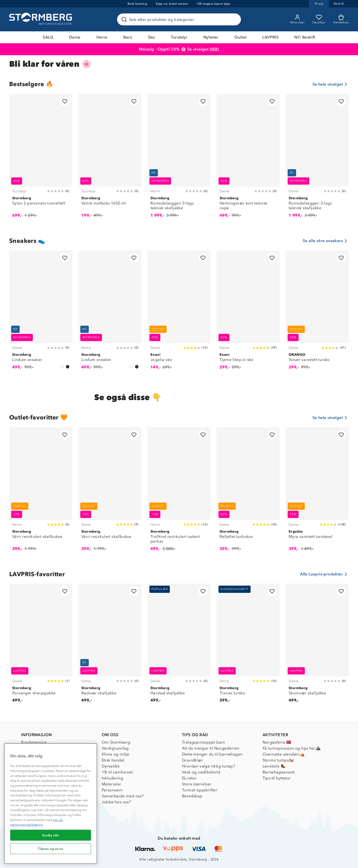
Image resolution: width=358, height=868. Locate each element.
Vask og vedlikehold (201, 772)
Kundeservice (34, 742)
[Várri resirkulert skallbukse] (41, 492)
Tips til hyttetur (277, 778)
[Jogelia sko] (179, 313)
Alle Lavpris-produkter (324, 574)
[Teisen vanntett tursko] (317, 313)
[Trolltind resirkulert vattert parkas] (179, 492)
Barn (128, 37)
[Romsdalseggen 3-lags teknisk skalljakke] (179, 158)
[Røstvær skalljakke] (110, 646)
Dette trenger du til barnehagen (212, 754)
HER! (214, 49)
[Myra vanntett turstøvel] (317, 492)
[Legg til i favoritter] (65, 101)
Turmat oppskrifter (200, 790)
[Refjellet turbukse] (248, 492)
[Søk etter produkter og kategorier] (180, 19)
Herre (102, 37)
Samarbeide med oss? (123, 796)
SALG (48, 37)
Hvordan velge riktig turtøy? (209, 766)
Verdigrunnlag (115, 748)
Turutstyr (179, 37)
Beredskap (192, 796)
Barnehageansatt (279, 772)
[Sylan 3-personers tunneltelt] (41, 158)
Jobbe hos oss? (116, 802)
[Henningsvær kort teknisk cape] (248, 158)
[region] (51, 804)
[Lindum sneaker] (41, 313)
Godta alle (51, 835)
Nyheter (211, 37)
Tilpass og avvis (51, 849)
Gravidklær (193, 760)
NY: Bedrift (305, 37)
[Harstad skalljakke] (179, 646)
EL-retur (189, 778)
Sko (151, 37)
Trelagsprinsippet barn (204, 742)
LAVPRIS (270, 37)
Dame (75, 37)
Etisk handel (113, 760)
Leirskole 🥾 (274, 766)
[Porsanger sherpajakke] (41, 646)
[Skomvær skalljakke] (317, 646)
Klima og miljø (115, 754)
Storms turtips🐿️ (278, 760)
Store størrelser (197, 784)
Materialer (112, 784)
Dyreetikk (111, 766)
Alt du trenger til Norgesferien (211, 748)
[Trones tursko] (248, 646)
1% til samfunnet (117, 772)
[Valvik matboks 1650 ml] (110, 158)
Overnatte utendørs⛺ (284, 754)
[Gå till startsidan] (41, 19)
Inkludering (112, 778)
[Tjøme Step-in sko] (248, 313)
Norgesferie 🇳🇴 (277, 742)
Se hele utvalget (331, 84)
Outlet (240, 37)
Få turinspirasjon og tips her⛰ (292, 748)
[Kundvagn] (341, 19)
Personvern (112, 790)
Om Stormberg (116, 742)
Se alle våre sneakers (326, 241)
